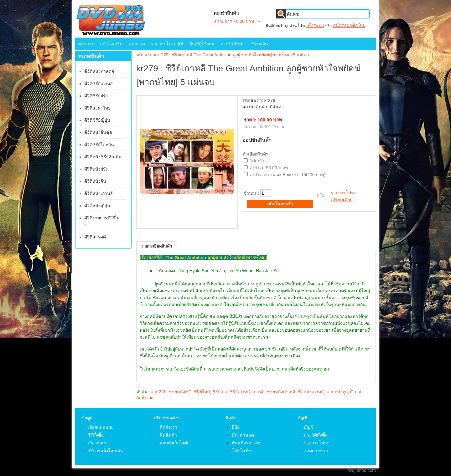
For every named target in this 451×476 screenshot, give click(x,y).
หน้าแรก (86, 44)
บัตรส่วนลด (243, 435)
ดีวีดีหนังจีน (95, 181)
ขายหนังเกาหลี (281, 392)
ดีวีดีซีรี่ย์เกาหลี (98, 84)
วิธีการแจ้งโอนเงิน (105, 451)
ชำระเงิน (259, 44)
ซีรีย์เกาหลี (240, 392)
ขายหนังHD (180, 392)
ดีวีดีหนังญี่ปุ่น (97, 206)
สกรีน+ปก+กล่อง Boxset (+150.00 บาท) (288, 175)
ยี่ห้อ (236, 427)
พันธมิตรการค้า (247, 443)
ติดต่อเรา (168, 427)
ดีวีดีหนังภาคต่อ (99, 71)
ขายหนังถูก (337, 392)
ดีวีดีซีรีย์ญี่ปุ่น (97, 120)
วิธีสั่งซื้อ (96, 435)
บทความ (137, 44)
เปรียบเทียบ (342, 200)
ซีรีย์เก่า (220, 392)
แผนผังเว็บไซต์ (174, 443)
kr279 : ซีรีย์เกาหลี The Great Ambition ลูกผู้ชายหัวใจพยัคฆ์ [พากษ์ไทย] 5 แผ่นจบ (234, 55)
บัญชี (309, 427)
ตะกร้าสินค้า (233, 44)
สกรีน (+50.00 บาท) (269, 168)
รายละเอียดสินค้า (157, 246)
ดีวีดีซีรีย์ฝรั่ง (96, 96)
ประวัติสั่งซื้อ (316, 435)
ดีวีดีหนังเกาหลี (98, 193)
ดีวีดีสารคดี (95, 237)
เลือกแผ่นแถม (101, 427)
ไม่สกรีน (258, 161)
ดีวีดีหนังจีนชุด (98, 132)
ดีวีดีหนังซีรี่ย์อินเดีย (103, 157)
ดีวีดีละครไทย (97, 108)
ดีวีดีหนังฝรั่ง (96, 169)
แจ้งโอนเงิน (111, 44)
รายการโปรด (344, 193)
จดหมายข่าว (316, 451)
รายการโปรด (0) (167, 44)
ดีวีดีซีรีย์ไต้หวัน (99, 145)
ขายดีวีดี (158, 392)
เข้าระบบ (315, 25)
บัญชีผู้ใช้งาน (202, 44)
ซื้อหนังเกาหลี (311, 392)
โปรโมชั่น (241, 451)
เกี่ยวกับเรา (98, 443)
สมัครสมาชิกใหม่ (349, 25)
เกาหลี (259, 392)
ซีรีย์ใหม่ (202, 392)
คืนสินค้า (168, 435)
